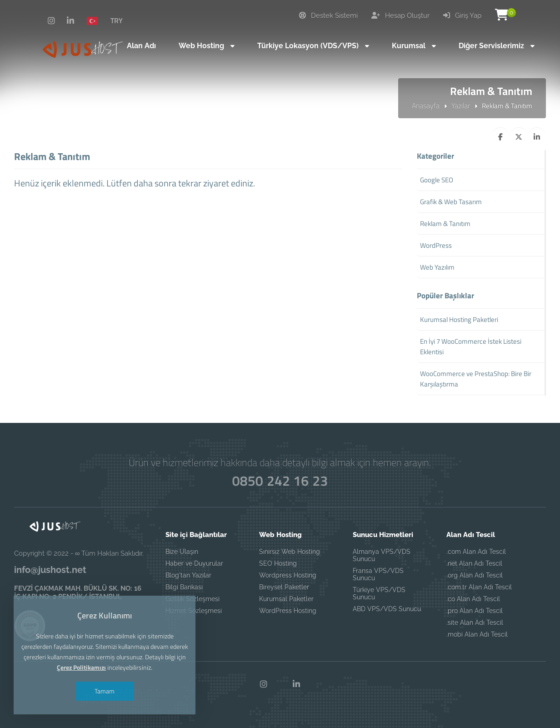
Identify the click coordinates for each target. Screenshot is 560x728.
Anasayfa (426, 105)
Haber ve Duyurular (194, 563)
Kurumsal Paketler (286, 599)
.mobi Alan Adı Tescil (477, 634)
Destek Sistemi (328, 15)
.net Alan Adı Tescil (474, 563)
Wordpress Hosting (288, 575)
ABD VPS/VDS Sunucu (387, 609)
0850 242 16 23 (280, 481)
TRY (117, 20)
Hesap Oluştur (400, 15)
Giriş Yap (462, 15)
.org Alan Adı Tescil (475, 575)
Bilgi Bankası (184, 587)
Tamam (105, 691)
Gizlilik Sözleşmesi (192, 599)
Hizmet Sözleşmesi (194, 611)
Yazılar (461, 105)
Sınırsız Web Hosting (290, 552)
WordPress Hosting (288, 611)
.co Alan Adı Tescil (473, 599)
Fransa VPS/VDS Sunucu (378, 574)
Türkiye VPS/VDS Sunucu (379, 593)
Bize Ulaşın (182, 552)
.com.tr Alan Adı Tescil (479, 587)
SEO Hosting (278, 563)
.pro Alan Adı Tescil (475, 611)
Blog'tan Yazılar (188, 575)
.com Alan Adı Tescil (476, 552)
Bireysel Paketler (284, 587)
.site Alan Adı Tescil (475, 623)
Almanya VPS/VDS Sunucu (382, 555)
